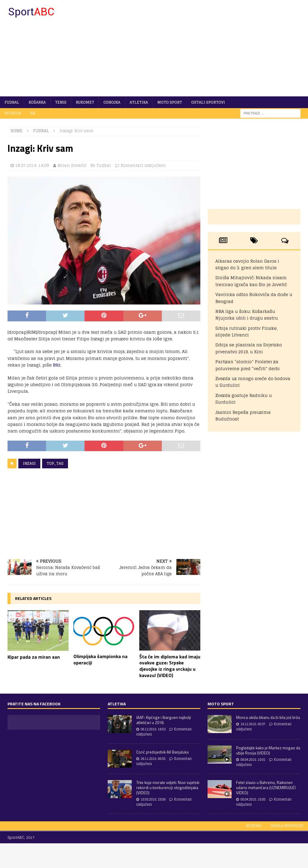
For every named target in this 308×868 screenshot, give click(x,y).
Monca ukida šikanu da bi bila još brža (268, 717)
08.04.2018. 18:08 (253, 799)
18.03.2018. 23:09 (153, 799)
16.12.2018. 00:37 (253, 724)
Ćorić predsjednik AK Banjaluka (162, 752)
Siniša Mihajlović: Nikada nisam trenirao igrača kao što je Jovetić (251, 281)
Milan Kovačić (72, 165)
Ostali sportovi (208, 102)
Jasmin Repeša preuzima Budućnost (243, 415)
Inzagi (29, 463)
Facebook (13, 113)
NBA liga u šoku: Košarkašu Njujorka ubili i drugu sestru (247, 315)
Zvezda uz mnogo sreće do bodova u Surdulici (253, 382)
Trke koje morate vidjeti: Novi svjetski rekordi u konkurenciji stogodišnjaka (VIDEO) (168, 788)
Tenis (61, 102)
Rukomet (85, 102)
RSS (33, 113)
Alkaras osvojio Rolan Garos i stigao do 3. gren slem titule (247, 264)
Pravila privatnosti (287, 826)
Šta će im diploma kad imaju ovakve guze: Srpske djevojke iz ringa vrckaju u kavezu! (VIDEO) (170, 666)
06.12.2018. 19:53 (153, 729)
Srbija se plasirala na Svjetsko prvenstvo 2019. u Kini (249, 348)
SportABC (254, 826)
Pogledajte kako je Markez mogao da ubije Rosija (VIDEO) (268, 750)
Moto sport (170, 102)
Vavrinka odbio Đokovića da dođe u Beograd (254, 298)
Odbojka (112, 102)
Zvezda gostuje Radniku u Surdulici (244, 399)
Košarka (37, 102)
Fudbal (12, 102)
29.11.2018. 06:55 (153, 759)
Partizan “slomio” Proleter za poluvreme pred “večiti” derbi (248, 365)
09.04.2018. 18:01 (253, 760)
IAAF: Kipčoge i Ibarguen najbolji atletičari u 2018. (164, 720)
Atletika (139, 102)
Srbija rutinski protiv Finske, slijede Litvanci (246, 331)
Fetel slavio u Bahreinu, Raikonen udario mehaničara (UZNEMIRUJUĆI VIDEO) (266, 788)
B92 (57, 365)
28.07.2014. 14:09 (32, 165)
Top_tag (55, 463)
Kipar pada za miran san (34, 657)
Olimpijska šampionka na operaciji (100, 659)
